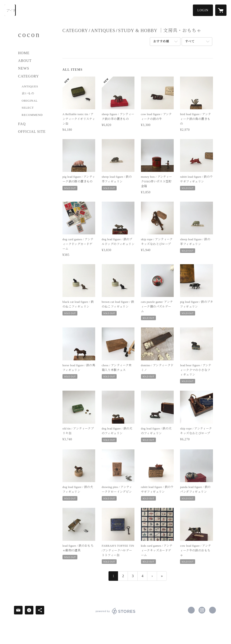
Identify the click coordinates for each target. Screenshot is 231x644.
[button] (203, 10)
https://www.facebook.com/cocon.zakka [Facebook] (191, 610)
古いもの (28, 93)
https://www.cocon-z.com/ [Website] (213, 610)
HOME (24, 53)
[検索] (10, 10)
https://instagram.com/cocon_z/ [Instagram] (202, 610)
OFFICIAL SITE (32, 132)
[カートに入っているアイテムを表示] (221, 10)
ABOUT (25, 61)
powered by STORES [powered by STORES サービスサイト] (115, 614)
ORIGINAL (30, 101)
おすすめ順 (161, 41)
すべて (190, 41)
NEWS (24, 68)
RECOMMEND (32, 115)
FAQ (22, 124)
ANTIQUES (30, 86)
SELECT (28, 108)
